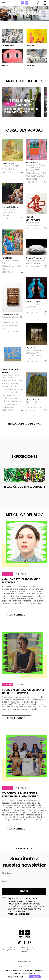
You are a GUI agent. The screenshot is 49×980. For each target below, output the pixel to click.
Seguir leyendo (16, 615)
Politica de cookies (28, 950)
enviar (24, 891)
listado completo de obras (24, 424)
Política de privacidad (16, 950)
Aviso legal (6, 950)
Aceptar (35, 977)
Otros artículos (25, 848)
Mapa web (37, 950)
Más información (16, 977)
